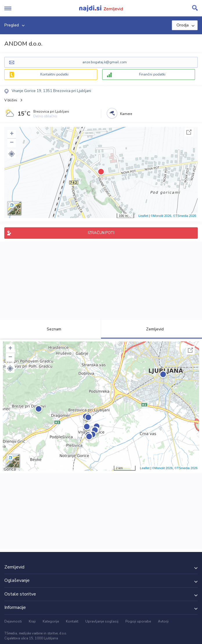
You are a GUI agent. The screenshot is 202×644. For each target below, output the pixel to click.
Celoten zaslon (189, 132)
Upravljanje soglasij (102, 621)
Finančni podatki (152, 74)
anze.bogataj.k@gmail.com (105, 62)
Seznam (51, 329)
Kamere (126, 114)
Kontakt (72, 621)
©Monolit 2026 (161, 216)
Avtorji (163, 621)
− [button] (12, 143)
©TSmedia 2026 (185, 216)
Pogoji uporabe (138, 621)
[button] (12, 154)
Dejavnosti (13, 621)
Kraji (32, 621)
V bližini (11, 100)
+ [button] (12, 134)
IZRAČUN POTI (101, 233)
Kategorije (51, 621)
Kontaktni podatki (54, 74)
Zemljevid (151, 329)
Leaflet (143, 216)
